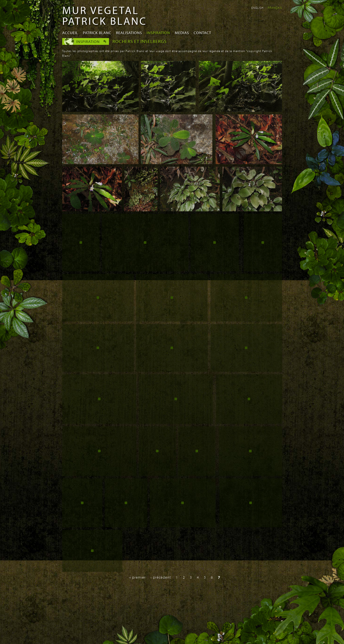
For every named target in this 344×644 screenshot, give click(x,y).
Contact (202, 33)
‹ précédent (161, 577)
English (257, 8)
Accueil (70, 33)
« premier (138, 577)
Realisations (129, 33)
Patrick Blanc (97, 33)
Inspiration (158, 33)
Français (275, 8)
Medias (182, 33)
